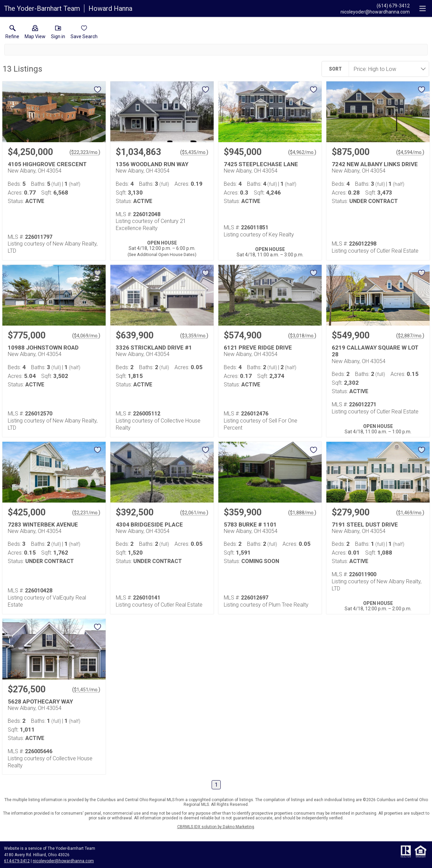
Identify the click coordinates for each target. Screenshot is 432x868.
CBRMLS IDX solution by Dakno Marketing (216, 827)
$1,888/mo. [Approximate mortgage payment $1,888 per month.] (302, 513)
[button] (35, 33)
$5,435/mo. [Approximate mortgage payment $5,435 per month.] (194, 152)
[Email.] (375, 11)
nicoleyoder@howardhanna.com (63, 861)
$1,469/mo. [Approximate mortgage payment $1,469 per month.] (410, 513)
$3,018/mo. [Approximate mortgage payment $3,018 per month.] (302, 336)
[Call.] (375, 5)
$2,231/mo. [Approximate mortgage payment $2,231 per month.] (86, 513)
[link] (12, 33)
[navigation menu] (423, 8)
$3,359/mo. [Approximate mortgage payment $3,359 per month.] (194, 336)
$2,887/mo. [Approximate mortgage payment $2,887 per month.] (410, 336)
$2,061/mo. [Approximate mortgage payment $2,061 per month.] (194, 513)
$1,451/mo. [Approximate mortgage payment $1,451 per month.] (86, 690)
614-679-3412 (17, 861)
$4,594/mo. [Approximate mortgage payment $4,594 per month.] (410, 152)
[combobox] (387, 69)
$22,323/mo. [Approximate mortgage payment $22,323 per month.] (85, 152)
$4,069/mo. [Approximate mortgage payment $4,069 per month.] (86, 336)
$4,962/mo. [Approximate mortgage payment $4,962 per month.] (302, 152)
